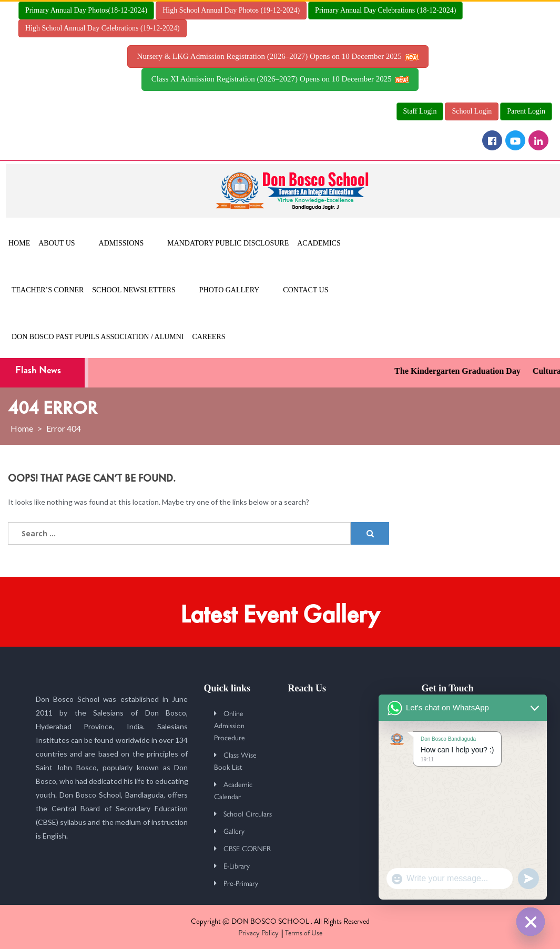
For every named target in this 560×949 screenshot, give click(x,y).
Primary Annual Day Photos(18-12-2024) (86, 10)
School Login (472, 111)
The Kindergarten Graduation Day (464, 371)
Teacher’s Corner (48, 290)
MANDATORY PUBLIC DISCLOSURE (228, 243)
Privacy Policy (258, 933)
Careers (209, 337)
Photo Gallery (229, 290)
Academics (319, 243)
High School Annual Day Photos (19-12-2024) (231, 10)
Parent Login (526, 111)
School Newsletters (134, 290)
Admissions (121, 243)
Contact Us (306, 290)
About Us (57, 243)
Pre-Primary (241, 883)
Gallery (234, 831)
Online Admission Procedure (230, 725)
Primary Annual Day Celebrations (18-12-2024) (385, 10)
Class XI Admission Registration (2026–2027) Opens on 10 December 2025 (280, 79)
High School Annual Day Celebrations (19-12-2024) (103, 28)
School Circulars (248, 813)
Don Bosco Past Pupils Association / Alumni (98, 337)
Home (19, 243)
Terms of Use (304, 933)
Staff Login (420, 111)
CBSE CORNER (247, 848)
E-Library (237, 865)
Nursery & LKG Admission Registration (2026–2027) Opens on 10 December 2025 (278, 56)
